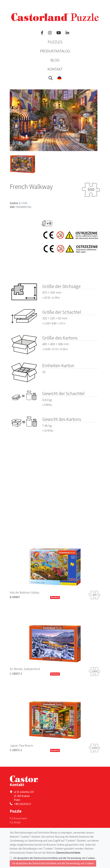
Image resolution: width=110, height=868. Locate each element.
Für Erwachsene (18, 818)
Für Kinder (15, 822)
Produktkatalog (55, 51)
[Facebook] (42, 33)
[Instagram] (50, 33)
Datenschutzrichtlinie (68, 853)
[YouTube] (59, 33)
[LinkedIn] (67, 33)
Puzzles (55, 42)
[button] (51, 78)
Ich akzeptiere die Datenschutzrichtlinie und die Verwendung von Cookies (54, 858)
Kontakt (55, 69)
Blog (55, 60)
